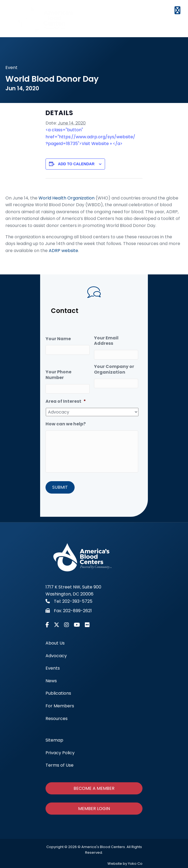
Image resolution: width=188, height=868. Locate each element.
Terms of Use (60, 765)
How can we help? (66, 424)
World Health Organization (67, 198)
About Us (55, 643)
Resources (57, 719)
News (51, 681)
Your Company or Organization (114, 369)
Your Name (58, 339)
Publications (58, 693)
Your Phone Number (58, 375)
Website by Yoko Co (125, 864)
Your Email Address (106, 341)
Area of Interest (66, 401)
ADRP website (63, 251)
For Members (60, 706)
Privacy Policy (60, 753)
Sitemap (54, 740)
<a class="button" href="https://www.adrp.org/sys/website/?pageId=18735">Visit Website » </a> (90, 137)
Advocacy (56, 656)
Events (53, 668)
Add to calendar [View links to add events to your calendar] (76, 164)
